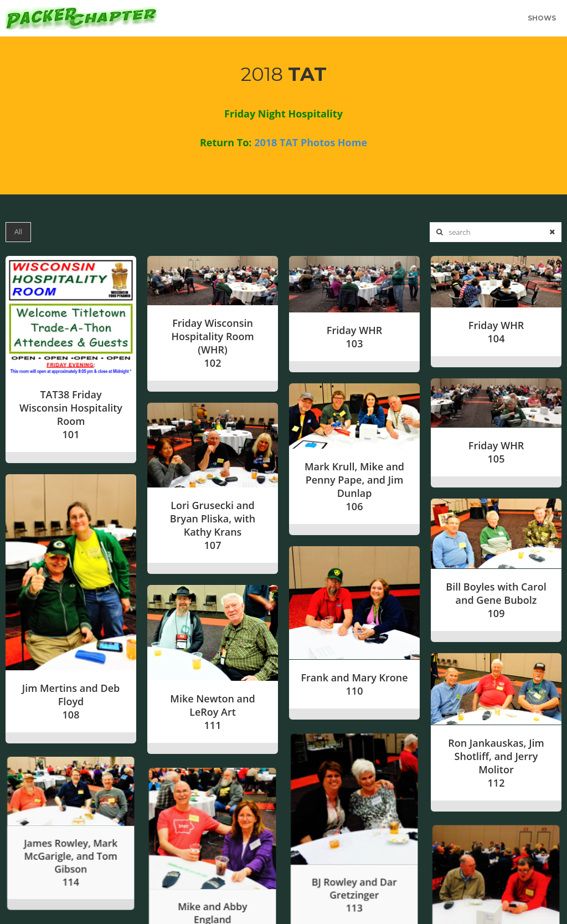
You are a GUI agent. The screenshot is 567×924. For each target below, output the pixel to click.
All (18, 232)
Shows (542, 18)
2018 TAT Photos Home (311, 142)
